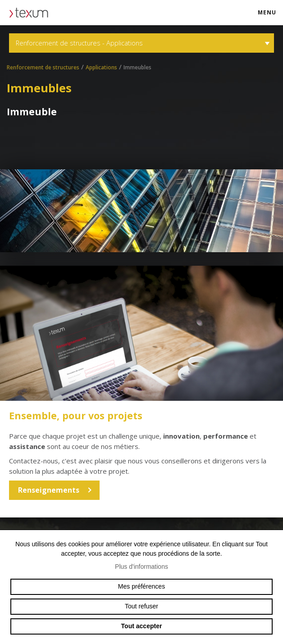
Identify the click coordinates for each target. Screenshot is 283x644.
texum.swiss (32, 13)
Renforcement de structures (43, 67)
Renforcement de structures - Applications (141, 43)
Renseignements (49, 490)
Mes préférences (141, 586)
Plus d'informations (141, 567)
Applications (101, 67)
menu (270, 16)
